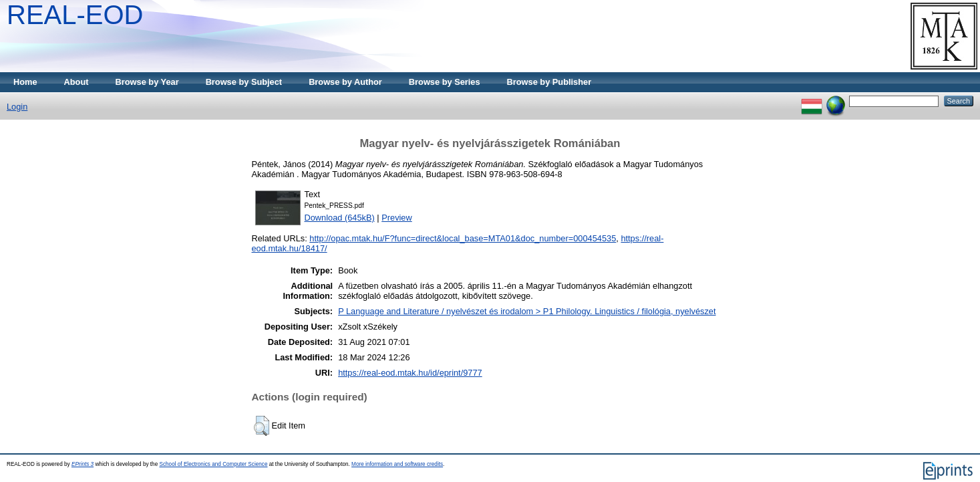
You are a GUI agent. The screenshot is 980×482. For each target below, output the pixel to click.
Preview (397, 218)
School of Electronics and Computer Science (213, 464)
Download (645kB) (340, 218)
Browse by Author (345, 82)
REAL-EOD (75, 15)
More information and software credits (397, 464)
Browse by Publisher (549, 82)
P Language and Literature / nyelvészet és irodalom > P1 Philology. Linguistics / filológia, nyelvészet (527, 311)
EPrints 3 (83, 464)
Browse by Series (445, 82)
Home (25, 82)
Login (17, 107)
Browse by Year (147, 82)
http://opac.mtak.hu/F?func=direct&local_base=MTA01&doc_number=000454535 (463, 238)
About (76, 82)
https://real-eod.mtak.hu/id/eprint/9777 (410, 373)
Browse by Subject (244, 82)
